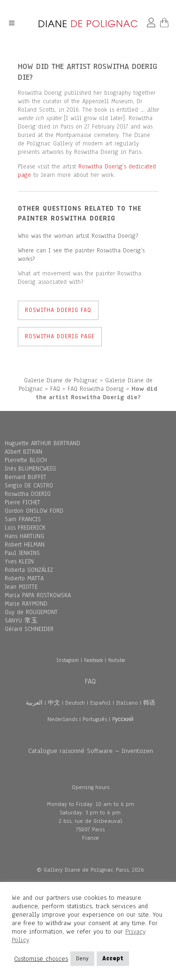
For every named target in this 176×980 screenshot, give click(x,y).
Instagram (68, 660)
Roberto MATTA (24, 578)
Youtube (116, 660)
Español (100, 703)
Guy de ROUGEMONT (31, 612)
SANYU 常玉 (21, 621)
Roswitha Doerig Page (60, 336)
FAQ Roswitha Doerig (96, 389)
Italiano (127, 703)
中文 (54, 703)
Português (95, 719)
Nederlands (62, 719)
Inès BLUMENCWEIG (30, 469)
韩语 (149, 703)
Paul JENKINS (22, 553)
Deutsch (75, 703)
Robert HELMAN (25, 545)
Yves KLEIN (19, 562)
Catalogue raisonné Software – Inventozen (91, 751)
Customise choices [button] (41, 959)
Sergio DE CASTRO (29, 486)
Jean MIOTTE (21, 587)
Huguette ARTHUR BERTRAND (42, 443)
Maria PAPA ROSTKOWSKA (38, 595)
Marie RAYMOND (26, 604)
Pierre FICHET (23, 502)
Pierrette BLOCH (26, 460)
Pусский (123, 719)
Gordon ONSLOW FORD (34, 511)
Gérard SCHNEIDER (29, 629)
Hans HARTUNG (24, 536)
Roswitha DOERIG (28, 494)
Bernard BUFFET (26, 477)
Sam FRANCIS (23, 519)
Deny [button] (82, 958)
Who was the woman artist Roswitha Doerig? (78, 236)
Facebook (93, 660)
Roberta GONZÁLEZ (29, 570)
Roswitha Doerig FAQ (58, 310)
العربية (34, 703)
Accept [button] (113, 958)
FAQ (55, 389)
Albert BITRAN (23, 452)
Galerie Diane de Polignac (61, 380)
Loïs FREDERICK (25, 528)
